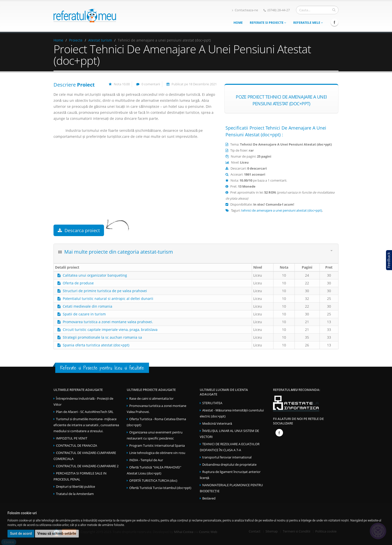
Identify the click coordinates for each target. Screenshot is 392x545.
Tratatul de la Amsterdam (75, 494)
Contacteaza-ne (245, 10)
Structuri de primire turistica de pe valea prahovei (105, 291)
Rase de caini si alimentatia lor (151, 399)
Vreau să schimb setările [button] (57, 533)
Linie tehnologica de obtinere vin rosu (157, 453)
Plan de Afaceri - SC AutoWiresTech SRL (85, 412)
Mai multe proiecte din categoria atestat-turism (119, 252)
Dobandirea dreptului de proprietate (229, 465)
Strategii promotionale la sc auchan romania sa (102, 337)
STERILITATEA (212, 403)
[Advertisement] (135, 185)
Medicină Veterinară (217, 424)
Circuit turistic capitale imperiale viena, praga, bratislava (110, 330)
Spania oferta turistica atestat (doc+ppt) (96, 345)
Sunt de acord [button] (21, 533)
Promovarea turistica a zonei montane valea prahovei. (108, 322)
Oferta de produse (78, 283)
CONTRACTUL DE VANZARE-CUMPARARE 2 (87, 466)
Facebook (334, 22)
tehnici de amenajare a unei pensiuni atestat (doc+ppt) (282, 210)
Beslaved (209, 498)
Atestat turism (100, 40)
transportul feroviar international (227, 457)
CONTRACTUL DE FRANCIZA (76, 446)
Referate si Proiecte (268, 23)
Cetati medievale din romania (87, 306)
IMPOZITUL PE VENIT (72, 438)
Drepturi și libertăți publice (75, 487)
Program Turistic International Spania (157, 446)
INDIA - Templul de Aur (146, 460)
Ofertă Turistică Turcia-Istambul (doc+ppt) (160, 488)
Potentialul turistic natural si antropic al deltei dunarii (108, 299)
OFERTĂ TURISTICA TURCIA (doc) (153, 481)
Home (238, 23)
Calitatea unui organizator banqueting (95, 275)
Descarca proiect (79, 230)
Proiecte (76, 40)
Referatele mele (308, 23)
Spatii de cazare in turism (84, 314)
